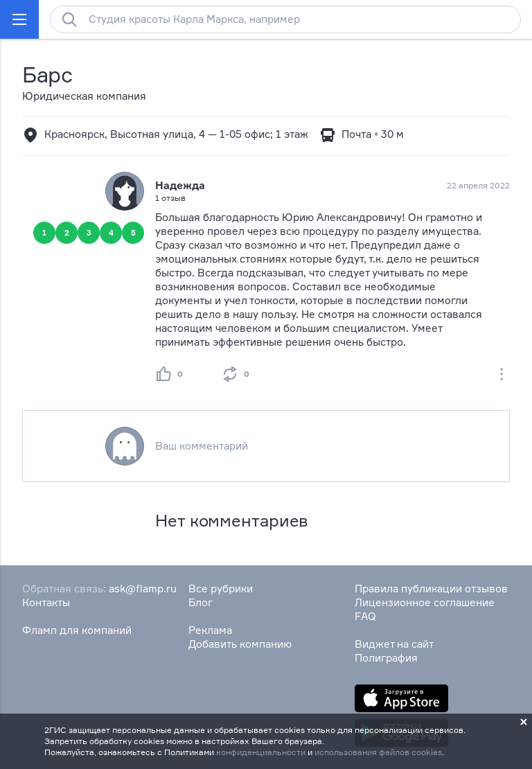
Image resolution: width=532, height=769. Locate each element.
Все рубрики (221, 589)
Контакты (46, 602)
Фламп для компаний (77, 630)
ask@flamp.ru (143, 589)
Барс (47, 74)
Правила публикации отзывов (431, 589)
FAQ (365, 616)
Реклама (210, 630)
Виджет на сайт (394, 644)
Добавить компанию (240, 644)
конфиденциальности (261, 752)
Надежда (180, 185)
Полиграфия (386, 658)
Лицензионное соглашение (425, 602)
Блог (201, 602)
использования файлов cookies (378, 752)
